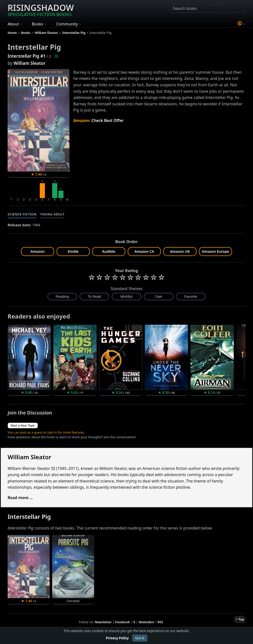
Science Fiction (22, 214)
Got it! (140, 638)
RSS (160, 622)
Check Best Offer (108, 120)
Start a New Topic (23, 425)
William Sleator (30, 63)
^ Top (240, 619)
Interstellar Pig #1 (27, 56)
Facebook (123, 622)
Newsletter (103, 622)
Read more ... (20, 498)
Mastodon (146, 622)
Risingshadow (41, 10)
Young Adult (52, 214)
